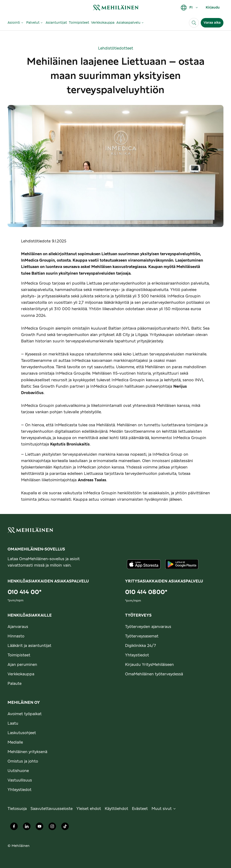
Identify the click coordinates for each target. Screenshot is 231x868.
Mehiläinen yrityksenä (27, 752)
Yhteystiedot (137, 655)
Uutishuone (18, 771)
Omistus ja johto (23, 761)
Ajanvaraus (18, 627)
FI (190, 8)
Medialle (15, 742)
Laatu (13, 723)
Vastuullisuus (20, 780)
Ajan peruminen (22, 665)
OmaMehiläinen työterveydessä (154, 674)
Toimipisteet (19, 655)
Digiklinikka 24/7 (141, 646)
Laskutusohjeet (22, 733)
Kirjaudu (213, 8)
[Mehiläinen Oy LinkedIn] (27, 827)
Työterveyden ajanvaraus (148, 627)
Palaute (15, 684)
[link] (116, 7)
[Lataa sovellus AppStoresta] (144, 564)
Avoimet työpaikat (25, 714)
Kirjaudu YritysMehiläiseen (149, 665)
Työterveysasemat (142, 636)
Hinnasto (16, 636)
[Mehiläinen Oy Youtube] (39, 827)
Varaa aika (212, 23)
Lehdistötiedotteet (116, 48)
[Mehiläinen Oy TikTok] (65, 827)
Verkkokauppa (21, 674)
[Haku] (194, 23)
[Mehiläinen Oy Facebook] (14, 827)
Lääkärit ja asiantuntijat (29, 646)
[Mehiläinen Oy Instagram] (52, 827)
